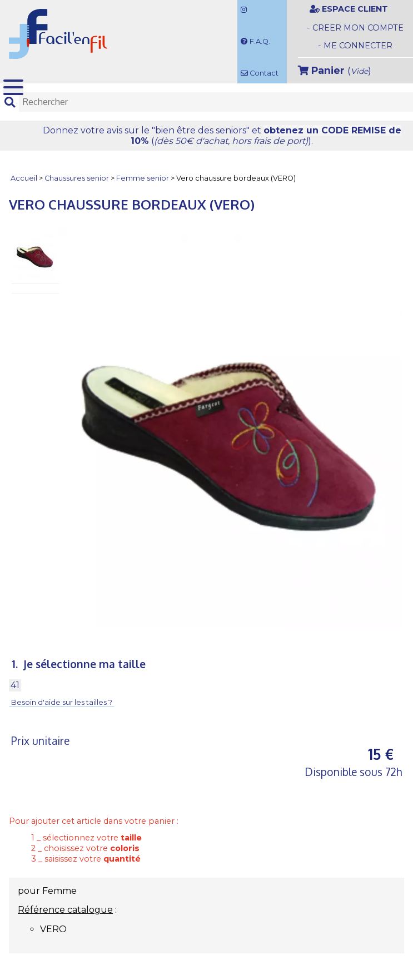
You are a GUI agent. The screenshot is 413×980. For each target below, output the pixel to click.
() (335, 70)
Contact (260, 73)
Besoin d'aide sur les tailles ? (62, 703)
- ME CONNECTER (355, 46)
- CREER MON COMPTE (355, 28)
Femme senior (143, 179)
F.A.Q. (255, 41)
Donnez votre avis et (222, 136)
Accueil (24, 179)
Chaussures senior (77, 179)
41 (15, 685)
